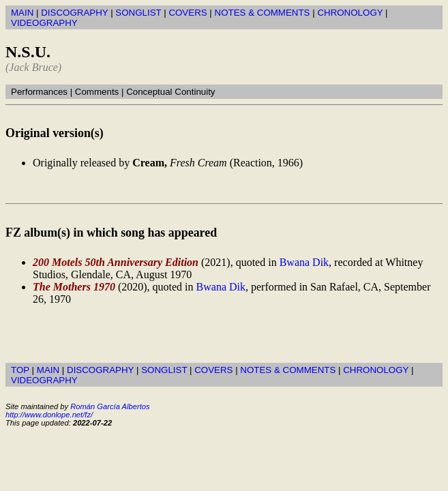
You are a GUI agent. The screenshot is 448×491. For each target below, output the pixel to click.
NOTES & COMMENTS (263, 13)
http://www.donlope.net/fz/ (49, 415)
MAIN (22, 13)
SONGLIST (138, 13)
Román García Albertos (110, 406)
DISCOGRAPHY (74, 13)
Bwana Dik (304, 262)
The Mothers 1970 (74, 287)
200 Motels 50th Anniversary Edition (116, 262)
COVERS (188, 13)
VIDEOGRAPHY (44, 23)
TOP (20, 370)
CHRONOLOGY (350, 13)
